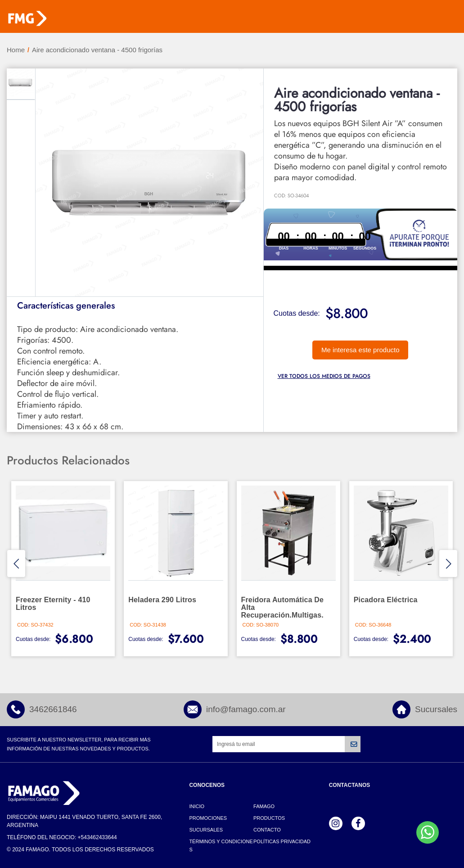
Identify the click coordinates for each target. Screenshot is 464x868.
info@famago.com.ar (246, 709)
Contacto (267, 830)
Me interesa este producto (360, 350)
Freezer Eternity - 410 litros (53, 604)
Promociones (208, 818)
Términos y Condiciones (221, 845)
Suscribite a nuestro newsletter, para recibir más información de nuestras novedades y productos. (79, 744)
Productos (269, 818)
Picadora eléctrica (386, 600)
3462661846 (53, 709)
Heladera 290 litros (162, 600)
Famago (264, 806)
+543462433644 (97, 837)
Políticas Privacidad (282, 841)
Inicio (197, 806)
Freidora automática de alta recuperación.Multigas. (283, 607)
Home (16, 50)
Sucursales (436, 709)
